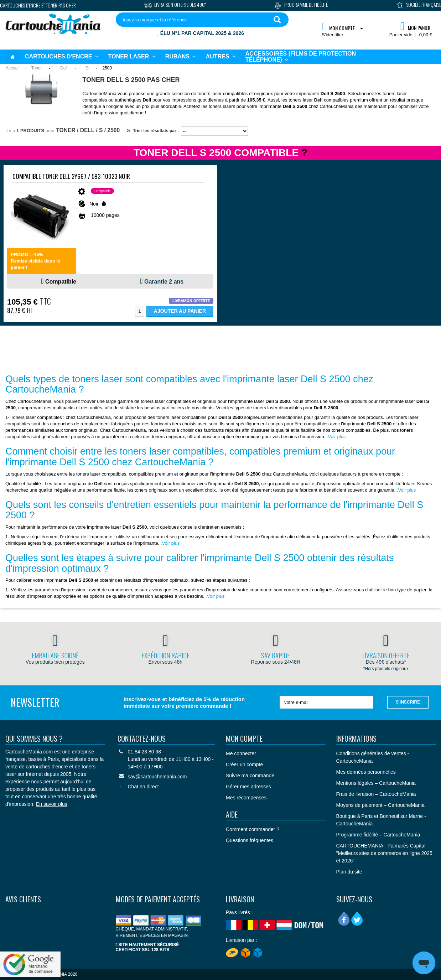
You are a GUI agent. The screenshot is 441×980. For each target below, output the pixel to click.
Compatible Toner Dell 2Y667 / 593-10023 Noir (71, 176)
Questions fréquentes (250, 840)
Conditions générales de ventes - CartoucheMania (373, 757)
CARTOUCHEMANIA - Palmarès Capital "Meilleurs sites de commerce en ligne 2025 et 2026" (384, 853)
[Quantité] (140, 311)
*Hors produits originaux (386, 669)
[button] (221, 57)
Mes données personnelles (366, 772)
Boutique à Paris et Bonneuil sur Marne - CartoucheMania (381, 820)
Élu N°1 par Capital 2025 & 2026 (202, 33)
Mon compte (244, 738)
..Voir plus (335, 437)
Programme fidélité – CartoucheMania (378, 835)
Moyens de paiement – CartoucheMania (380, 805)
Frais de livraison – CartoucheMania (376, 794)
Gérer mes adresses (248, 787)
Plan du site (349, 872)
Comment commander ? (253, 829)
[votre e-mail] (326, 702)
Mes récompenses (246, 798)
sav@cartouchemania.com (157, 777)
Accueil (13, 68)
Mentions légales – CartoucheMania (376, 783)
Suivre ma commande (250, 776)
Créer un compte (244, 764)
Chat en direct (143, 787)
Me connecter (241, 753)
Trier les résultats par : (153, 131)
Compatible (61, 282)
